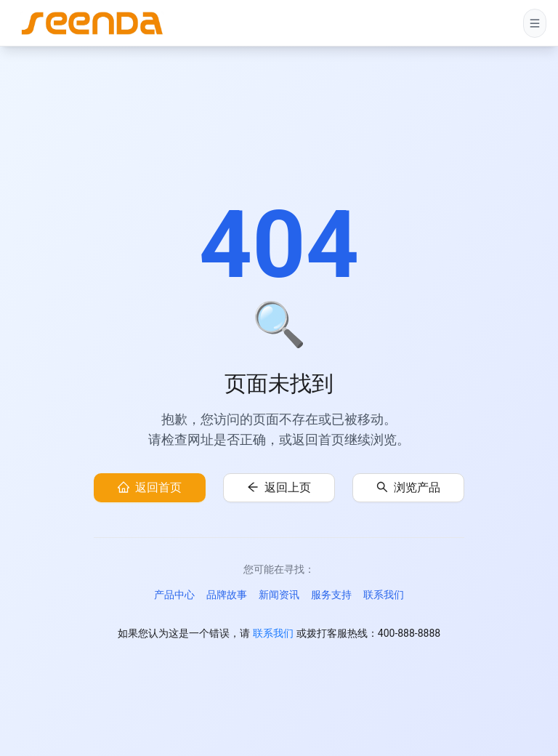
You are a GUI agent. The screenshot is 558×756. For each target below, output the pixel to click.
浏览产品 (417, 487)
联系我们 (384, 595)
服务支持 (331, 595)
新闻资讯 (279, 595)
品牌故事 (227, 595)
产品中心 (174, 595)
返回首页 (158, 487)
